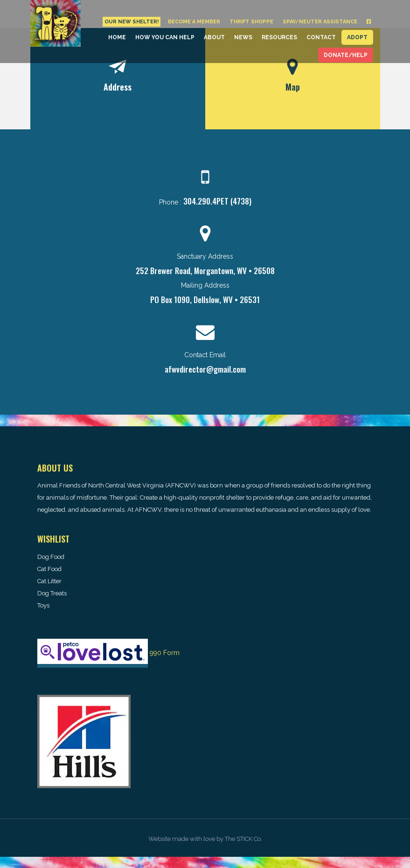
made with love (194, 839)
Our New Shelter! (132, 22)
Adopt (357, 37)
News (243, 37)
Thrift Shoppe (251, 22)
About (214, 37)
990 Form (165, 653)
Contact (321, 37)
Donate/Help (346, 55)
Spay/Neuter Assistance (320, 22)
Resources (279, 37)
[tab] (118, 79)
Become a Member (194, 22)
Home (117, 37)
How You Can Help (165, 37)
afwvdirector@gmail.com (205, 369)
